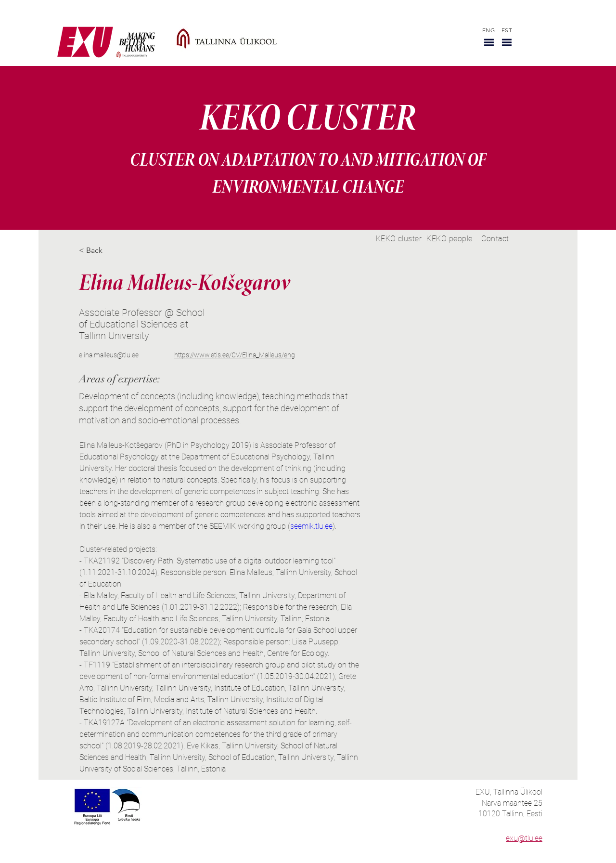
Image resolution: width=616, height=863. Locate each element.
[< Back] (98, 251)
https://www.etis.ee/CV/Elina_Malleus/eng (235, 355)
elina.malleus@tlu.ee (109, 355)
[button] (489, 42)
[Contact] (495, 239)
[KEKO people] (449, 239)
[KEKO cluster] (399, 239)
